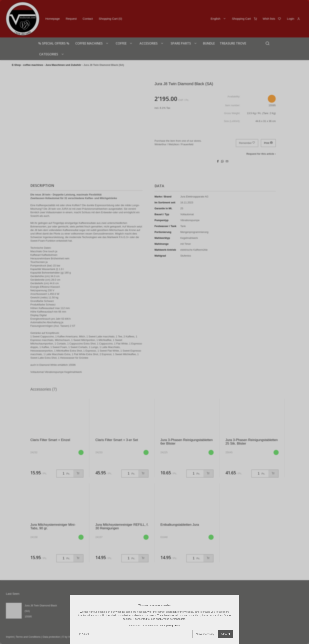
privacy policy (173, 625)
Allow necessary (205, 634)
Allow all (226, 634)
